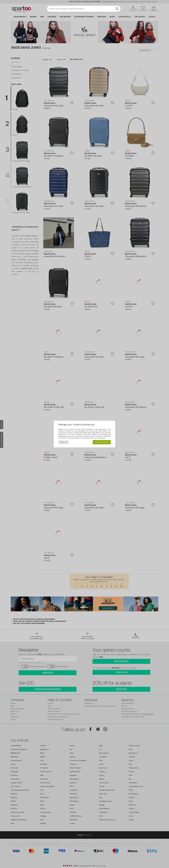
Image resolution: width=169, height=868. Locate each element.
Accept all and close (102, 442)
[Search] (117, 9)
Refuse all (64, 442)
